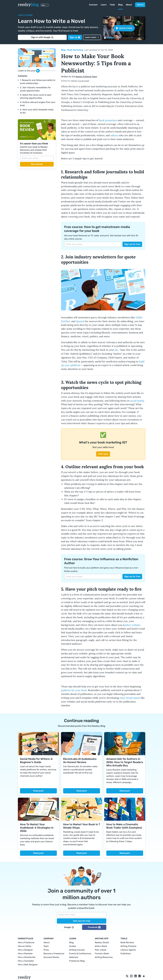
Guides (73, 946)
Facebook (94, 927)
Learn (104, 5)
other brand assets (130, 698)
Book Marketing (75, 50)
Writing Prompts (128, 946)
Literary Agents (128, 950)
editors (114, 135)
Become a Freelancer (54, 954)
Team (46, 946)
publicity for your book (74, 690)
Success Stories (51, 957)
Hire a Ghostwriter (27, 957)
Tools (112, 5)
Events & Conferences (80, 954)
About (129, 5)
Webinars (74, 957)
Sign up (75, 37)
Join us (140, 5)
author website (132, 625)
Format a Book (102, 954)
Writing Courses (77, 950)
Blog (120, 5)
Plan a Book (101, 950)
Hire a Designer (25, 950)
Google (69, 927)
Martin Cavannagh (80, 81)
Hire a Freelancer (26, 942)
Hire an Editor (25, 946)
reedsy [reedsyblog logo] (28, 5)
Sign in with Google (42, 37)
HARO (139, 317)
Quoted (80, 321)
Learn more (92, 37)
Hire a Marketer (25, 954)
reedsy (24, 977)
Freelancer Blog (77, 961)
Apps (45, 5)
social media (137, 401)
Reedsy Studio (102, 942)
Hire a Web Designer (28, 965)
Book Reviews (127, 942)
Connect (93, 5)
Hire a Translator (26, 961)
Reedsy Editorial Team (86, 77)
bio (116, 350)
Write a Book (101, 946)
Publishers (126, 954)
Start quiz (103, 454)
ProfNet (66, 321)
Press (46, 950)
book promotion (108, 120)
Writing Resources (104, 957)
